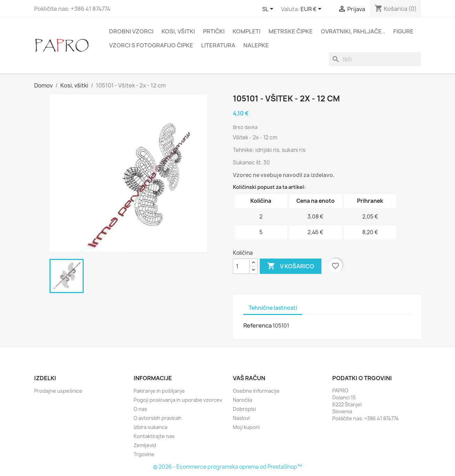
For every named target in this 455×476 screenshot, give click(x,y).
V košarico (291, 266)
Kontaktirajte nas (154, 436)
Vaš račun (249, 378)
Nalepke (256, 45)
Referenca (257, 325)
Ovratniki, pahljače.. (353, 31)
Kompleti (247, 31)
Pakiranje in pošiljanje (159, 391)
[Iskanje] (375, 59)
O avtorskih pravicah (158, 418)
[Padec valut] (312, 9)
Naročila (242, 400)
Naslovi (241, 418)
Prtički (214, 31)
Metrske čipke (291, 31)
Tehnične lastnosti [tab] (273, 308)
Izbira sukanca (150, 427)
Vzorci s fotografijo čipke (151, 45)
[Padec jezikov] (269, 9)
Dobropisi (244, 409)
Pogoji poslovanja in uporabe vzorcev (178, 400)
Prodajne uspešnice (58, 391)
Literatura (218, 45)
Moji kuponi (246, 427)
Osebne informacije (256, 391)
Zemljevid (145, 445)
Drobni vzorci (131, 31)
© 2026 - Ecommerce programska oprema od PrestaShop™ (227, 467)
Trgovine (144, 454)
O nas (140, 409)
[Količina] (241, 266)
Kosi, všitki (178, 31)
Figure (403, 31)
